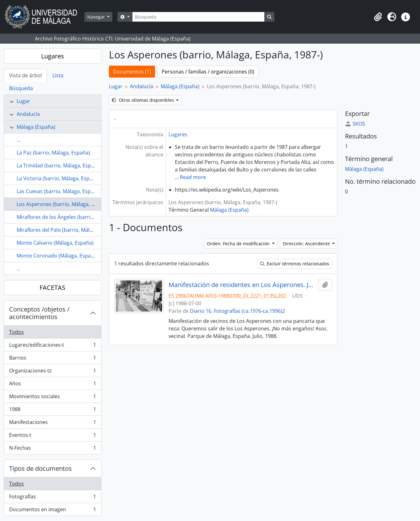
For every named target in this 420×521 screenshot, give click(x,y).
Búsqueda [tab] (21, 88)
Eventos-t (52, 436)
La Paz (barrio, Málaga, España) (53, 153)
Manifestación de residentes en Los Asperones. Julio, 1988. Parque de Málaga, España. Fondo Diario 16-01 (242, 285)
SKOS (355, 124)
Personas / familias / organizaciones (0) (208, 72)
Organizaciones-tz (52, 372)
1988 (52, 411)
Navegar (97, 17)
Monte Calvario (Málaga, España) (55, 243)
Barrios (52, 359)
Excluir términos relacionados (295, 264)
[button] (378, 17)
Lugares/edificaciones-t (52, 346)
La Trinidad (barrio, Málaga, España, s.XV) (65, 166)
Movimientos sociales (52, 398)
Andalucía (28, 114)
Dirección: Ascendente (307, 244)
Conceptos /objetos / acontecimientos (39, 313)
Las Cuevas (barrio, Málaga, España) (59, 191)
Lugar (23, 101)
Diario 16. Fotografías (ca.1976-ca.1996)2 (237, 311)
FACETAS (52, 288)
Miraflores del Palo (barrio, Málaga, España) (68, 230)
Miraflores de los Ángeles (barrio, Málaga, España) (75, 217)
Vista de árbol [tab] (25, 75)
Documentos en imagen (52, 511)
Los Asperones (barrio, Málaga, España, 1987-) (71, 204)
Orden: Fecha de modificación (239, 244)
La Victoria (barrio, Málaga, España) (58, 178)
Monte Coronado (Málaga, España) (57, 256)
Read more (193, 177)
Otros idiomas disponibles (143, 100)
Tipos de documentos (40, 468)
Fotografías (52, 498)
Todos (16, 332)
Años (52, 385)
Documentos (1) (132, 72)
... (19, 140)
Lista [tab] (58, 75)
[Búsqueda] (198, 17)
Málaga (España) (36, 127)
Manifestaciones (52, 423)
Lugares (53, 56)
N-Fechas (52, 449)
